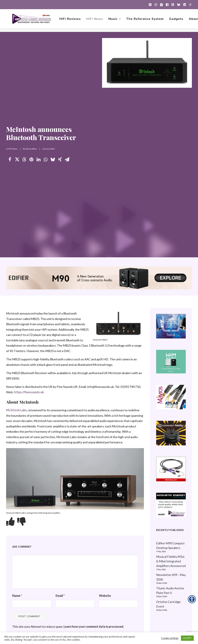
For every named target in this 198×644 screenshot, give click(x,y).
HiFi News (95, 21)
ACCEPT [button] (187, 638)
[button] (150, 5)
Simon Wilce (31, 67)
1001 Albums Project (127, 584)
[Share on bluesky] (53, 78)
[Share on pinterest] (31, 78)
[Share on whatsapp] (46, 78)
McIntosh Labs (16, 247)
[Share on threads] (24, 78)
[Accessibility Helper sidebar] (192, 599)
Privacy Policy (164, 568)
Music (115, 21)
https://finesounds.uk (29, 229)
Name (17, 432)
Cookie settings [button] (170, 638)
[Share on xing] (60, 78)
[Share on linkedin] (38, 78)
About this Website (168, 573)
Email (60, 432)
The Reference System (146, 21)
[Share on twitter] (17, 78)
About (117, 605)
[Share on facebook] (10, 78)
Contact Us (120, 610)
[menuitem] (150, 5)
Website (105, 432)
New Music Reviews (126, 589)
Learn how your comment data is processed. (94, 463)
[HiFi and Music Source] (32, 21)
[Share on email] (67, 78)
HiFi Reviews (71, 21)
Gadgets (177, 21)
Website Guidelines (168, 578)
